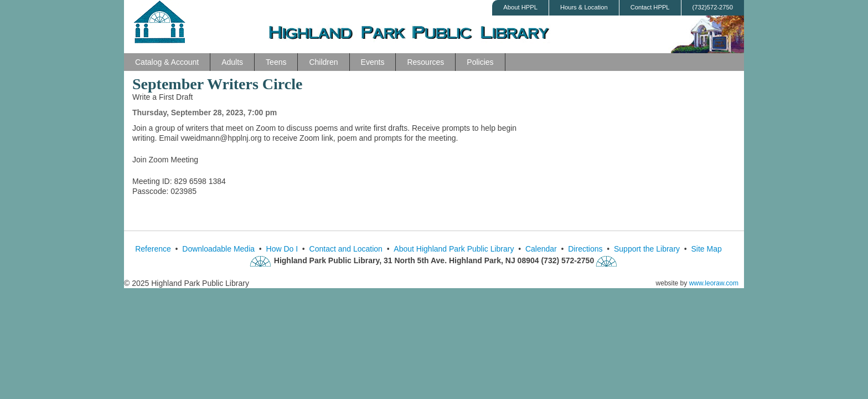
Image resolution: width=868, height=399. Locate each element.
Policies (480, 62)
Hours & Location (584, 7)
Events (373, 62)
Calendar (541, 249)
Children (323, 62)
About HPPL (520, 7)
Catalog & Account (167, 62)
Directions (585, 249)
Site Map (707, 249)
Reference (153, 249)
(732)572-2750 (713, 7)
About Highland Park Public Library (454, 249)
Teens (276, 62)
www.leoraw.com (714, 283)
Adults (232, 62)
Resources (425, 62)
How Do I (282, 249)
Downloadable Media (218, 249)
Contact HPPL (650, 7)
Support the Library (647, 249)
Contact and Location (346, 249)
